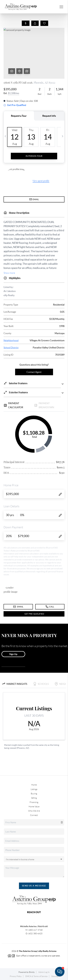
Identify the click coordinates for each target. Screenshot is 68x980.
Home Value (34, 807)
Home (34, 785)
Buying (34, 794)
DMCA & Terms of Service (36, 976)
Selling (34, 798)
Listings (34, 789)
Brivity (32, 972)
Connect (34, 815)
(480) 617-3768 (35, 930)
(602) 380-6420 (35, 934)
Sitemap (55, 976)
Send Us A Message (34, 886)
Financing (34, 802)
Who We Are (34, 811)
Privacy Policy (16, 976)
